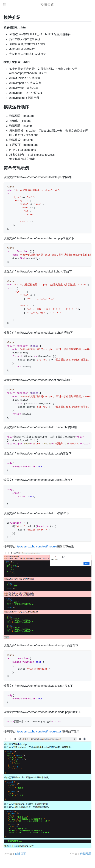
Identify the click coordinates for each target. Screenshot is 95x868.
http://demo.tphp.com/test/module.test (39, 731)
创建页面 (21, 854)
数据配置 (86, 854)
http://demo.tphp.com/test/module (36, 546)
